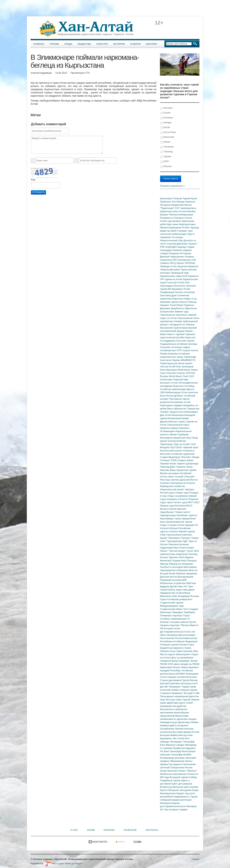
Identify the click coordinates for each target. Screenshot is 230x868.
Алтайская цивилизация (173, 389)
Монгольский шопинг (172, 451)
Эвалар (164, 564)
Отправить (38, 192)
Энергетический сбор (172, 240)
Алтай (187, 289)
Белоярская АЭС (187, 260)
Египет (166, 113)
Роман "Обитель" (188, 771)
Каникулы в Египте (178, 499)
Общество (84, 44)
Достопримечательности (173, 632)
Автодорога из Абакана (182, 325)
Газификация (167, 292)
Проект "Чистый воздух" (173, 551)
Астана (183, 211)
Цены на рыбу (176, 476)
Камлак (176, 803)
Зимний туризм (187, 531)
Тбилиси (173, 215)
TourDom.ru (166, 567)
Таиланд (193, 554)
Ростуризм (185, 253)
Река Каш (165, 480)
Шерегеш (165, 428)
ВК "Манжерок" (173, 687)
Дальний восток (169, 577)
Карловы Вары (168, 470)
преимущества (168, 706)
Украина (165, 625)
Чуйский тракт (191, 447)
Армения (165, 554)
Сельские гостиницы (171, 347)
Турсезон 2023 (177, 557)
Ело (189, 632)
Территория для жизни (172, 363)
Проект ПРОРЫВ (186, 263)
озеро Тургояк (183, 700)
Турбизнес (166, 202)
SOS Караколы (190, 276)
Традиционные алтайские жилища (179, 344)
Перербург (184, 661)
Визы (170, 409)
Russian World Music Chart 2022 (177, 376)
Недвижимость (182, 797)
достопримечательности (173, 806)
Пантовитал (176, 399)
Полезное (130, 830)
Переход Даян (168, 467)
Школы (189, 761)
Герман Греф (189, 687)
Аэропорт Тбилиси (180, 625)
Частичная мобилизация (174, 234)
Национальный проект (172, 489)
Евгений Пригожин (170, 683)
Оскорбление (167, 729)
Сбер (163, 535)
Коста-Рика (168, 132)
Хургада (195, 228)
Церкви (164, 764)
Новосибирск (191, 412)
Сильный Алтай (176, 282)
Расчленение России (172, 638)
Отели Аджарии (186, 525)
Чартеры (190, 489)
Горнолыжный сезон (188, 318)
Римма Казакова (169, 354)
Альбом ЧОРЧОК (186, 373)
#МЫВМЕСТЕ (188, 360)
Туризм (54, 44)
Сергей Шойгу (168, 590)
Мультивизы (190, 567)
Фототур (171, 700)
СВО (163, 392)
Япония (166, 166)
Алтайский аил (168, 350)
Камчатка (184, 428)
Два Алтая (166, 415)
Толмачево (166, 616)
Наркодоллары (168, 515)
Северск (165, 263)
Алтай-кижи (166, 379)
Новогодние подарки (171, 405)
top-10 (175, 593)
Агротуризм (177, 483)
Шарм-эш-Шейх (169, 231)
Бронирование (186, 577)
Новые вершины (189, 667)
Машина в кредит (175, 745)
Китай (165, 127)
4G (162, 810)
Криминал (178, 693)
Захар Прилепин (169, 771)
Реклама (109, 830)
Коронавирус (167, 519)
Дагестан (194, 696)
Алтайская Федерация (185, 641)
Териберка (189, 612)
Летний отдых (168, 493)
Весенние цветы (182, 787)
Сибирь (193, 777)
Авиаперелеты (188, 208)
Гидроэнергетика (169, 548)
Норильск (190, 202)
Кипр (184, 561)
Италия (164, 557)
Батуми (174, 528)
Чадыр (186, 347)
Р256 (174, 460)
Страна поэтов (190, 350)
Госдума (176, 561)
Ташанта (181, 467)
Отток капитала (190, 392)
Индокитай (182, 554)
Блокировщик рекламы (173, 758)
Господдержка (168, 341)
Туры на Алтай (182, 444)
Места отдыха (168, 654)
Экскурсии (173, 635)
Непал (165, 142)
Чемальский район (170, 270)
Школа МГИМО (177, 674)
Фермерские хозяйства (172, 486)
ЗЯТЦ (173, 263)
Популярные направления (174, 696)
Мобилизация (173, 392)
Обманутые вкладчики (181, 564)
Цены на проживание (182, 658)
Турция (166, 157)
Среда (68, 44)
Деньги (190, 389)
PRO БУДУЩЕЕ (169, 247)
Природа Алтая (169, 266)
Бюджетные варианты (172, 648)
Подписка (189, 305)
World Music (184, 370)
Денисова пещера (187, 719)
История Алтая (172, 628)
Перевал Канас (169, 464)
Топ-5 (186, 609)
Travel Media (176, 305)
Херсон (183, 302)
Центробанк (175, 221)
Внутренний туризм (171, 328)
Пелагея (186, 538)
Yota (166, 810)
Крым (194, 198)
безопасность (168, 709)
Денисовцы (185, 722)
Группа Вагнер (190, 680)
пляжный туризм (188, 690)
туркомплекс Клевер (171, 321)
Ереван (164, 215)
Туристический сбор (187, 651)
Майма (195, 722)
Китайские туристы (187, 515)
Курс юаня (173, 224)
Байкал (175, 428)
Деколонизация (187, 635)
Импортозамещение (171, 228)
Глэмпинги (166, 693)
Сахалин (165, 483)
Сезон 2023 (193, 551)
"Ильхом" (186, 457)
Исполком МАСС (184, 506)
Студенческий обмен (172, 609)
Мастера (152, 44)
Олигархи (179, 218)
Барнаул (182, 247)
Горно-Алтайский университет (176, 599)
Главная (39, 44)
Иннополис (180, 286)
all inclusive (189, 483)
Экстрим (188, 693)
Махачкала (178, 415)
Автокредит (177, 742)
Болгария (178, 567)
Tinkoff (189, 703)
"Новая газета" (183, 512)
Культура (102, 44)
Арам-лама (182, 590)
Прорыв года (167, 506)
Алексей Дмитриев (177, 244)
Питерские (174, 790)
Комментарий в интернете (174, 725)
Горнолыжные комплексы (174, 315)
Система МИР (179, 580)
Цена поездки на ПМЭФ (186, 664)
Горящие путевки (177, 677)
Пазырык (192, 561)
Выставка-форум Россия (186, 732)
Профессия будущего (184, 748)
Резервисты (167, 218)
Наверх (195, 859)
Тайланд (167, 152)
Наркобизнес (167, 512)
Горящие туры (185, 231)
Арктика (176, 480)
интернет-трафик (178, 810)
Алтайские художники (183, 454)
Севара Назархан (170, 253)
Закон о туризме (176, 334)
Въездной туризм (179, 777)
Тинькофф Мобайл (181, 755)
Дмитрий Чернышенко (172, 257)
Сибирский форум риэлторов (176, 800)
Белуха (164, 509)
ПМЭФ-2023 (167, 664)
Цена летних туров (178, 502)
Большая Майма (169, 735)
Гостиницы (177, 237)
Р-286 (196, 693)
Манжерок (166, 803)
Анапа (188, 648)
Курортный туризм (187, 470)
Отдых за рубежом (178, 496)
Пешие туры (182, 493)
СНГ (178, 208)
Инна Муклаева (169, 370)
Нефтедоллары (187, 224)
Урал (163, 700)
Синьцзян (189, 476)
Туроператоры (175, 541)
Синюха (174, 531)
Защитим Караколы (188, 266)
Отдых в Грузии (169, 525)
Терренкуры (167, 444)
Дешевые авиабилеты (172, 308)
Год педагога (176, 764)
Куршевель (166, 738)
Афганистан (180, 409)
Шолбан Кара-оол (186, 337)
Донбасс (179, 396)
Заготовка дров (169, 295)
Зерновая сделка (170, 302)
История (119, 44)
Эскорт (194, 661)
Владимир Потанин (189, 596)
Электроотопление (178, 544)
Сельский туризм (185, 341)
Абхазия (165, 651)
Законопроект (184, 654)
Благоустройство (177, 441)
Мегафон (192, 806)
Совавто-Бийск (185, 460)
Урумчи (181, 464)
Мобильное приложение (173, 774)
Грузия (192, 622)
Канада (166, 123)
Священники (178, 767)
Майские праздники (187, 573)
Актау (173, 651)
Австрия (166, 108)
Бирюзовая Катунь (170, 667)
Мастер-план (185, 735)
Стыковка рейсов (179, 622)
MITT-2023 (194, 502)
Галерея (135, 44)
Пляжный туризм (169, 645)
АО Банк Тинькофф (171, 751)
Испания (167, 118)
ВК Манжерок (176, 289)
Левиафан (178, 612)
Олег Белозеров (185, 367)
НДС (186, 541)
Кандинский (178, 205)
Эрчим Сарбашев (179, 434)
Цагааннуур (192, 464)
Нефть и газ (190, 299)
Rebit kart (191, 583)
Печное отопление (185, 292)
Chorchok (171, 373)
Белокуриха (167, 438)
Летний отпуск (187, 645)
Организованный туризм (179, 522)
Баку (173, 554)
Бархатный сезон (170, 211)
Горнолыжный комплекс (179, 535)
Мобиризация (186, 215)
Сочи (181, 412)
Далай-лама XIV (179, 586)
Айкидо (195, 457)
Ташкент (193, 244)
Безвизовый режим (178, 418)
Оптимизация (168, 431)
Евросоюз (178, 299)
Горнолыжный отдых (178, 425)
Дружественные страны (173, 422)
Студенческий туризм (172, 603)
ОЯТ (175, 260)
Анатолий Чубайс (170, 690)
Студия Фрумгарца (170, 457)
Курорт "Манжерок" (171, 538)
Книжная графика (182, 250)
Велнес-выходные (170, 473)
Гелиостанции (186, 548)
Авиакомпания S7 (180, 619)
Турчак (194, 797)
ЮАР (165, 161)
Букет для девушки (182, 784)
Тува (191, 586)
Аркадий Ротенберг (171, 670)
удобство (181, 706)
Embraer (165, 622)
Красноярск (166, 198)
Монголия (167, 137)
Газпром (178, 198)
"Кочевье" (165, 460)
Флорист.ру (166, 787)
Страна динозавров (171, 680)
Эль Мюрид (178, 202)
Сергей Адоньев (177, 509)
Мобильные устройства (173, 583)
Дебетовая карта (176, 703)
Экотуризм (186, 790)
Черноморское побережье (174, 570)
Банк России (167, 396)
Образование (177, 761)
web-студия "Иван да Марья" (64, 863)
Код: (33, 180)
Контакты (152, 830)
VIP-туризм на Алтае (172, 279)
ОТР (179, 350)
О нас (74, 830)
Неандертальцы (169, 722)
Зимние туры (182, 312)
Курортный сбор (182, 438)
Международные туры (172, 606)
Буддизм (165, 586)
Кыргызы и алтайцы (184, 386)
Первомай (166, 580)
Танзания (167, 147)
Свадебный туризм (171, 780)
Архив (91, 830)
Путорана (165, 205)
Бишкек (191, 211)
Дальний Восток (189, 480)
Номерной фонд (169, 661)
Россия (189, 767)
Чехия (189, 467)
